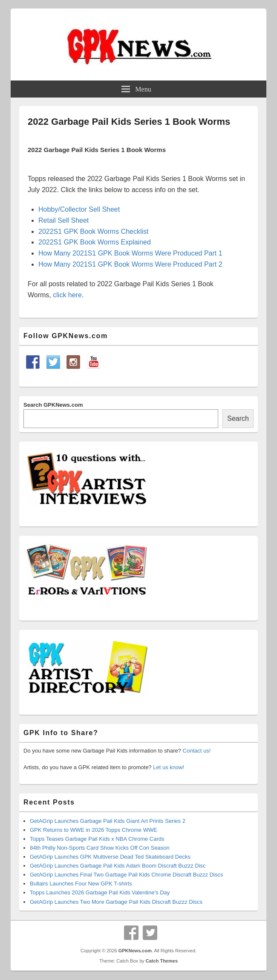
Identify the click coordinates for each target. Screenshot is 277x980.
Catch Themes (162, 961)
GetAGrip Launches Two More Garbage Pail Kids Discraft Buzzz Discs (116, 902)
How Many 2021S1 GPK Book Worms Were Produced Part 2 (130, 264)
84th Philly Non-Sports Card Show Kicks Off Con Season (100, 848)
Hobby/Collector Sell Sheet (79, 209)
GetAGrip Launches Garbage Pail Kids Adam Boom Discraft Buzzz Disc (118, 866)
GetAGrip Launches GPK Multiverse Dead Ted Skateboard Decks (110, 857)
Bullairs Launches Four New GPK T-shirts (81, 884)
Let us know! (169, 767)
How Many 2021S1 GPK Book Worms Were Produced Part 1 (130, 253)
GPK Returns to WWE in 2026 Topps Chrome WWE (94, 830)
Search (238, 418)
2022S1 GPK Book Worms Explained (95, 242)
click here (67, 295)
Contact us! (197, 751)
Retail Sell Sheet (63, 220)
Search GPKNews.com (53, 405)
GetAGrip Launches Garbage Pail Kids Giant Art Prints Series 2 (108, 821)
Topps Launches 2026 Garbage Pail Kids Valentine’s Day (100, 892)
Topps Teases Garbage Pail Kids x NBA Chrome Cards (97, 839)
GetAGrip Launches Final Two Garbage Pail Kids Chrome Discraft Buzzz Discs (127, 875)
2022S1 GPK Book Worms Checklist (93, 231)
